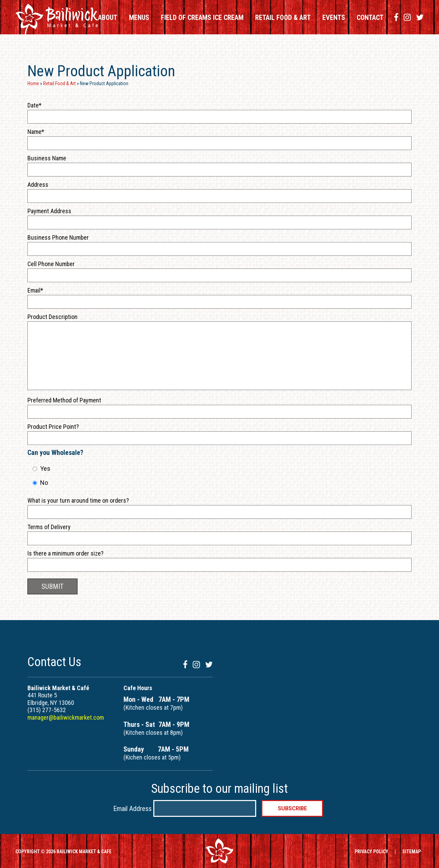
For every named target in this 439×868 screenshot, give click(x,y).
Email (34, 290)
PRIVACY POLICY (371, 852)
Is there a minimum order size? (66, 553)
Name (34, 132)
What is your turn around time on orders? (78, 500)
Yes (45, 469)
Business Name (47, 158)
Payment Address (49, 211)
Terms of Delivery (49, 527)
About (108, 18)
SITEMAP (412, 852)
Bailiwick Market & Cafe (57, 19)
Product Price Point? (53, 427)
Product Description (52, 317)
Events (334, 18)
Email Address (133, 808)
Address (38, 185)
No (44, 483)
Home (33, 83)
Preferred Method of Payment (64, 400)
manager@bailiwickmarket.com (66, 717)
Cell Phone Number (51, 264)
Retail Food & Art (283, 18)
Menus (139, 18)
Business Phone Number (58, 237)
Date (33, 105)
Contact (370, 18)
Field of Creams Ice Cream (202, 18)
